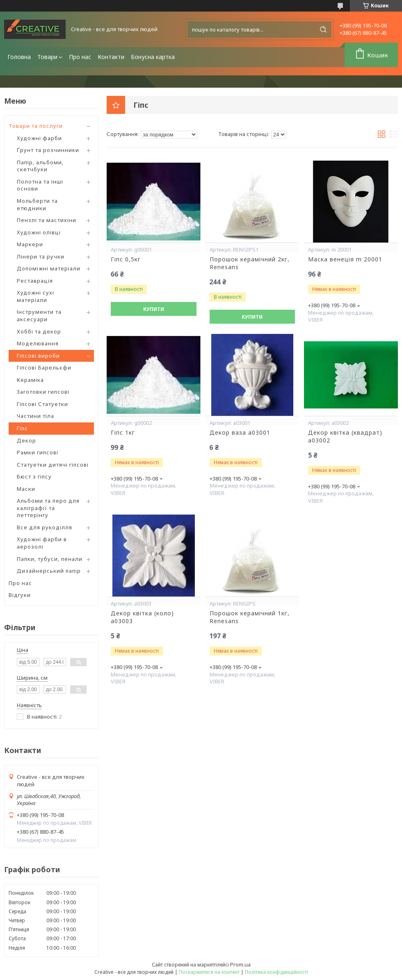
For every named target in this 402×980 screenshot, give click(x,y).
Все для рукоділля (45, 527)
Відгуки (20, 595)
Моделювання (38, 343)
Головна (19, 57)
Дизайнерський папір (49, 571)
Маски (26, 489)
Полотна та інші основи (40, 185)
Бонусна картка (153, 57)
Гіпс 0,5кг (126, 259)
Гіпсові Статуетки (42, 404)
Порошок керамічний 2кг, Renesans (250, 263)
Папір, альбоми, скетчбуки (40, 166)
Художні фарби (39, 138)
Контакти (111, 57)
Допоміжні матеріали (49, 268)
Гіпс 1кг (123, 433)
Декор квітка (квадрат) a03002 (345, 437)
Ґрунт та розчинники (48, 150)
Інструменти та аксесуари (39, 315)
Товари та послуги (36, 126)
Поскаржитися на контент (209, 972)
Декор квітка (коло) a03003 (142, 617)
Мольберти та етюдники (37, 204)
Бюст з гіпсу (34, 476)
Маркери (30, 244)
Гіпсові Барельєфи (44, 367)
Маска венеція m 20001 (345, 259)
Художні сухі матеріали (35, 296)
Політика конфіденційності (276, 972)
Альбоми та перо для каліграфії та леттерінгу (48, 508)
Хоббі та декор (39, 331)
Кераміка (30, 380)
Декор (26, 440)
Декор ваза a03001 (240, 433)
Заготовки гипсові (43, 392)
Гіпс (22, 428)
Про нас (80, 57)
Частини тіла (35, 416)
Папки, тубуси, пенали (50, 559)
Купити (154, 309)
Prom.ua (240, 964)
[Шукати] (323, 29)
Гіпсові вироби (38, 356)
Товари (47, 57)
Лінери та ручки (41, 256)
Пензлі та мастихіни (47, 220)
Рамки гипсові (38, 452)
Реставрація (35, 281)
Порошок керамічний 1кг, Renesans (250, 617)
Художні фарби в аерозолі (42, 543)
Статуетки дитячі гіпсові (53, 465)
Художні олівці (39, 232)
